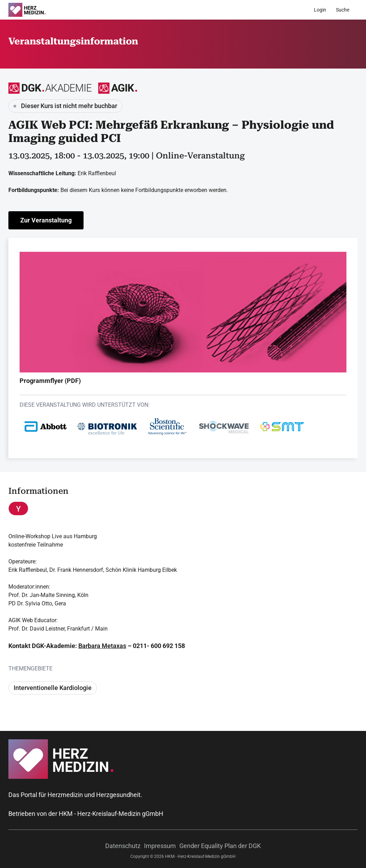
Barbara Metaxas (102, 646)
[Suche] (343, 10)
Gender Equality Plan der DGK (220, 846)
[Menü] (359, 10)
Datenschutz (123, 846)
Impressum (160, 846)
